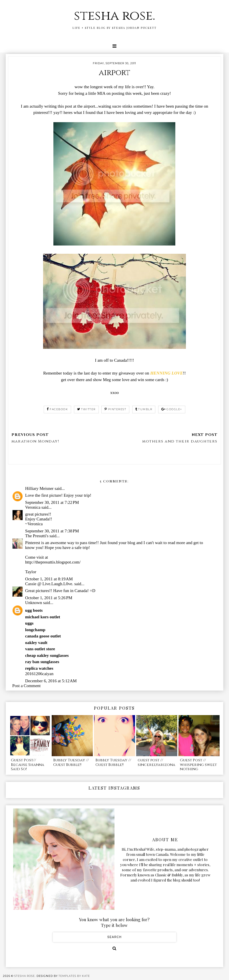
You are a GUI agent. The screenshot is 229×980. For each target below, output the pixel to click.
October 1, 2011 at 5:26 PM (49, 598)
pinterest (115, 409)
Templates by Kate (74, 976)
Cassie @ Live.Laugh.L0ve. (49, 584)
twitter (86, 409)
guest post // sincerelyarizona (156, 762)
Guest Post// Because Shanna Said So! (28, 765)
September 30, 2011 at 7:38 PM (52, 531)
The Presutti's (37, 536)
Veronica (33, 507)
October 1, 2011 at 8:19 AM (49, 579)
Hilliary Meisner (39, 488)
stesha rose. (114, 16)
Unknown (34, 603)
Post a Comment (26, 686)
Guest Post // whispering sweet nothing (198, 765)
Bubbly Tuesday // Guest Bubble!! (71, 762)
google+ (172, 409)
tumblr (144, 409)
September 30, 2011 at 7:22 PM (52, 502)
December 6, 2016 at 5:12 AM (51, 681)
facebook (58, 409)
